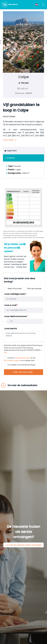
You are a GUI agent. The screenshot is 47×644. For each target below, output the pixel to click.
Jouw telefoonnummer (16, 316)
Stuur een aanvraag (23, 372)
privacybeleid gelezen (12, 360)
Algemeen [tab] (11, 151)
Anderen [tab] (10, 158)
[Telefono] (25, 321)
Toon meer (10, 140)
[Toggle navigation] (43, 5)
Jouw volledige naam (15, 294)
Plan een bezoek (34, 289)
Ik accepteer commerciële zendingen (21, 365)
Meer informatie (14, 289)
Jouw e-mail (11, 305)
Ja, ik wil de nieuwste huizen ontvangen (23, 545)
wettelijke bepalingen (22, 358)
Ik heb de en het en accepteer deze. (20, 359)
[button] (38, 5)
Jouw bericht (10, 329)
